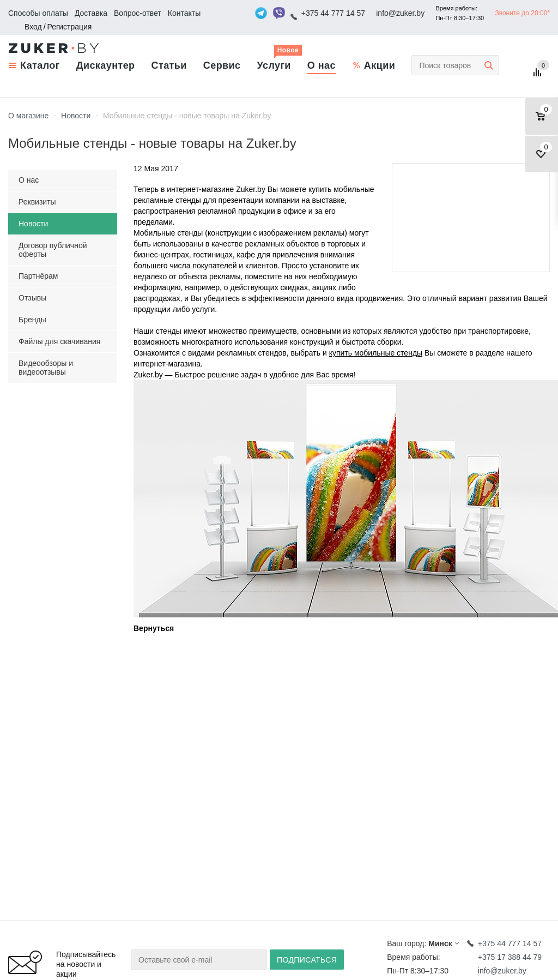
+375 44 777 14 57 (333, 13)
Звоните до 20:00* (522, 13)
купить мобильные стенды (376, 353)
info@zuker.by (400, 13)
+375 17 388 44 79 (510, 957)
